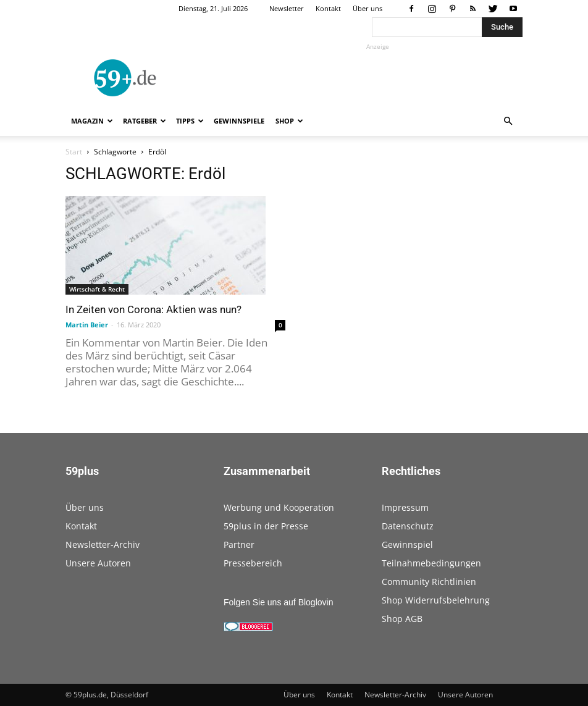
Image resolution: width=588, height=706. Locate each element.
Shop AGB (402, 619)
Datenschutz (408, 526)
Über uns (367, 8)
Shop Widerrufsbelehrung (436, 600)
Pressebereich (253, 563)
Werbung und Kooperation (279, 507)
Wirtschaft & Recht (97, 289)
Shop (289, 121)
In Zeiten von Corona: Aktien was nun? (153, 309)
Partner (239, 544)
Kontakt (328, 8)
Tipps (190, 121)
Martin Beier (87, 325)
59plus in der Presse (266, 526)
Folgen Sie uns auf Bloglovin (278, 602)
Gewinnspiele (239, 121)
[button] (508, 121)
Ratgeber (145, 121)
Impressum (405, 507)
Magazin (92, 121)
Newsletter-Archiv (103, 544)
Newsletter (287, 8)
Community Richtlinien (429, 582)
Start (74, 152)
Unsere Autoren (98, 563)
